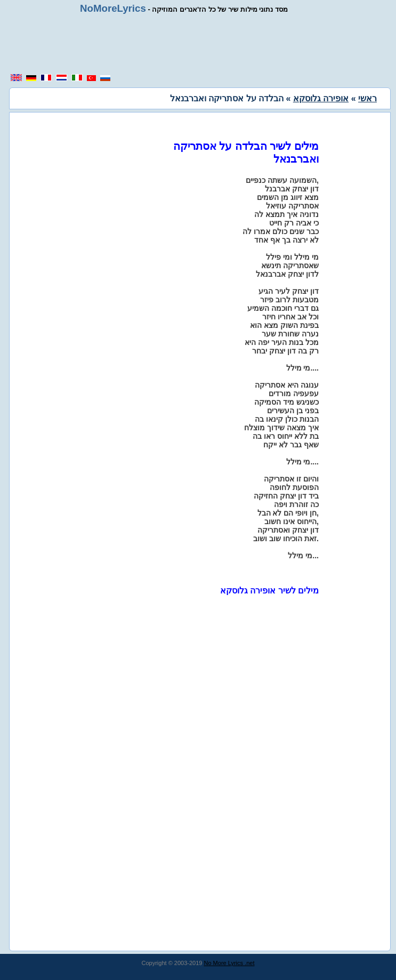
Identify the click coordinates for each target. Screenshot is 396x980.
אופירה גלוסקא (321, 98)
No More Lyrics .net (229, 963)
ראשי (367, 98)
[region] (202, 44)
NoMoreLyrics (113, 8)
